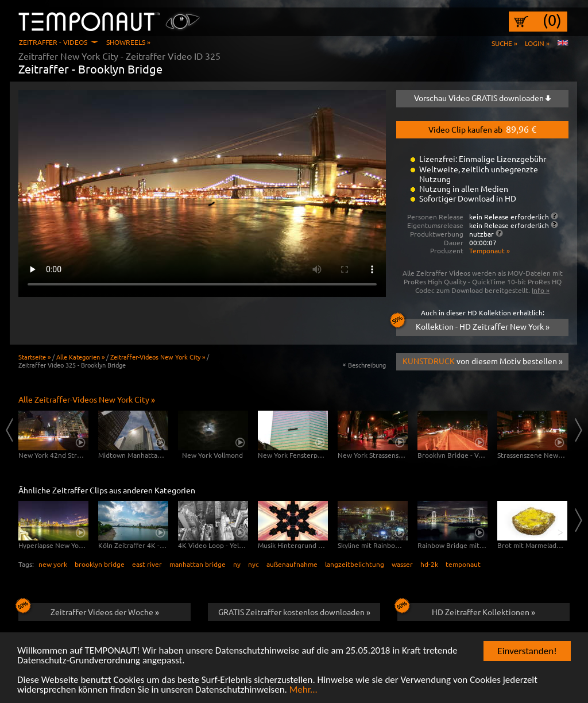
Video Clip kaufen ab (482, 129)
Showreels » (128, 42)
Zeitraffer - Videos (53, 42)
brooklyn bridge (100, 564)
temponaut (463, 564)
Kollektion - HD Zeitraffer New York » (473, 325)
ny (237, 564)
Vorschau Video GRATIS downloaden (482, 98)
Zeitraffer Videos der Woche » (89, 610)
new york (53, 564)
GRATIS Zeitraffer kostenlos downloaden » (294, 612)
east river (147, 564)
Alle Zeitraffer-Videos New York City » (87, 399)
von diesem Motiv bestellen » (483, 361)
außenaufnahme (292, 564)
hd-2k (429, 564)
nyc (254, 564)
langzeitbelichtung (355, 564)
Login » (537, 43)
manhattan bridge (198, 564)
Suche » (504, 43)
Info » (541, 290)
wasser (402, 564)
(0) (552, 20)
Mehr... (303, 690)
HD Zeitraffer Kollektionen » (466, 610)
